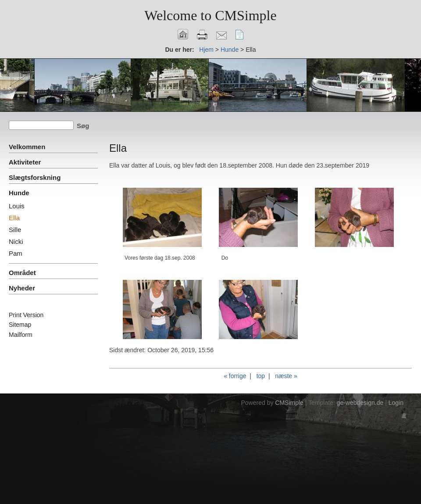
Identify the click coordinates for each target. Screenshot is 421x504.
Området (22, 273)
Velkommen (27, 147)
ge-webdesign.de (360, 403)
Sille (15, 230)
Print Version (26, 315)
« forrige (235, 376)
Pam (16, 253)
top (261, 376)
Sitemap (20, 325)
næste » (286, 376)
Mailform (21, 335)
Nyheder (22, 288)
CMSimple (289, 403)
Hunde (230, 50)
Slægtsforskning (35, 177)
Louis (17, 206)
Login (396, 403)
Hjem (206, 50)
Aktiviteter (25, 162)
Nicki (16, 241)
